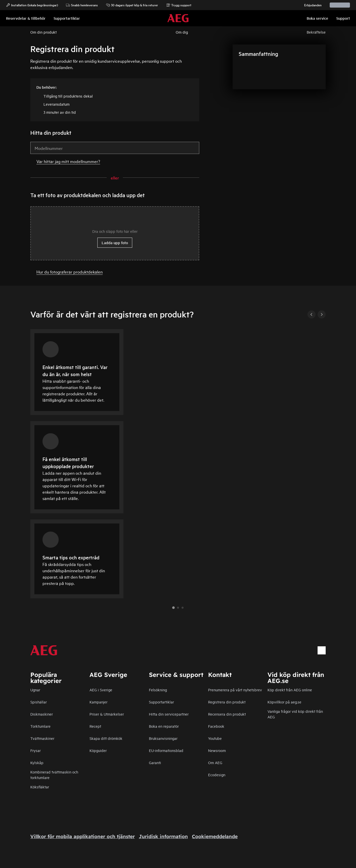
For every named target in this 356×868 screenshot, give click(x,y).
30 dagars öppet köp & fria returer (132, 5)
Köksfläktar (40, 787)
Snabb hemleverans (82, 5)
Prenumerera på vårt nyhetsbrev (235, 690)
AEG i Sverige (101, 690)
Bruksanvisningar (163, 738)
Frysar (36, 750)
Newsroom (217, 750)
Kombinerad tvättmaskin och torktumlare (54, 775)
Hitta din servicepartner (169, 714)
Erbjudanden (310, 5)
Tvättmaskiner (42, 738)
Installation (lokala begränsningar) (32, 5)
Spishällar (39, 702)
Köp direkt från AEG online (290, 690)
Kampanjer (98, 702)
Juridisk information (163, 836)
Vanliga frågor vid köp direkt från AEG (295, 714)
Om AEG (215, 762)
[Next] (322, 314)
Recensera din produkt (227, 714)
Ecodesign (217, 775)
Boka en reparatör (164, 726)
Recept (95, 726)
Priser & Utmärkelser (107, 714)
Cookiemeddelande (215, 836)
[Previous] (312, 314)
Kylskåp (37, 762)
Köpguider (98, 750)
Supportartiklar (161, 702)
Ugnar (35, 690)
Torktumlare (40, 726)
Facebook (216, 726)
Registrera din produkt (227, 702)
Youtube (215, 738)
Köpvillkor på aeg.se (284, 702)
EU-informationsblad (166, 750)
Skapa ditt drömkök (106, 738)
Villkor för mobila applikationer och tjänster (83, 836)
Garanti (155, 762)
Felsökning (158, 690)
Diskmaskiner (42, 714)
